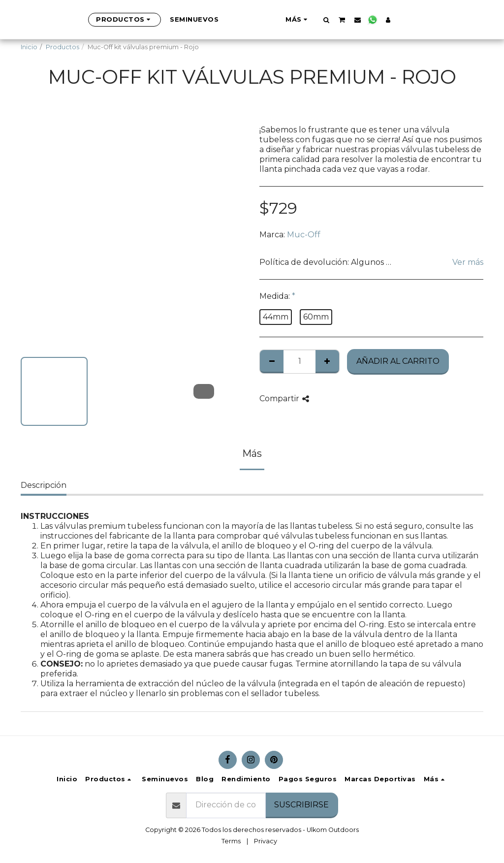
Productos (63, 47)
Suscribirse (301, 805)
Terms (231, 841)
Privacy (266, 841)
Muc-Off (304, 235)
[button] (375, 20)
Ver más (468, 262)
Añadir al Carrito (398, 361)
